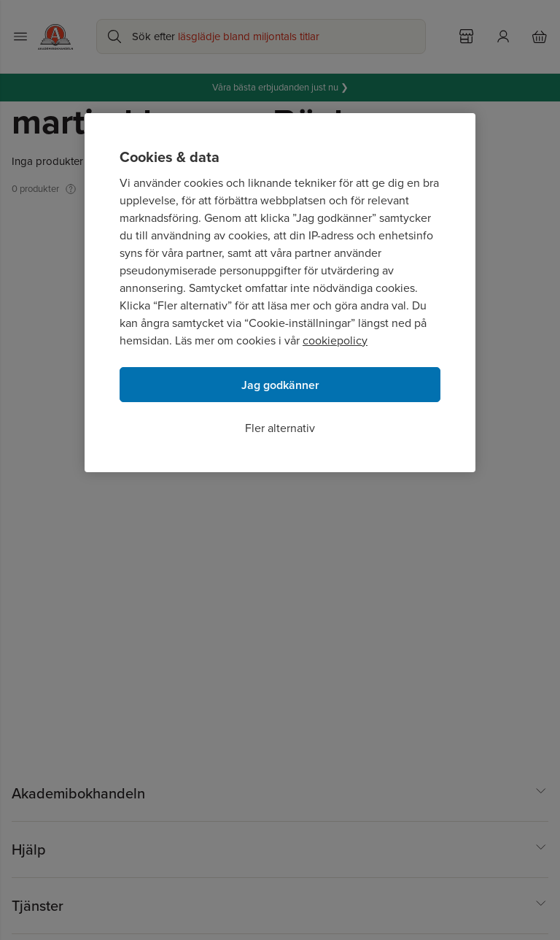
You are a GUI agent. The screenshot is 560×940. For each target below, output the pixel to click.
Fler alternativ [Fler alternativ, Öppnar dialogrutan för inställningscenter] (280, 428)
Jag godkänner (280, 385)
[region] (280, 293)
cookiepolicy (335, 340)
